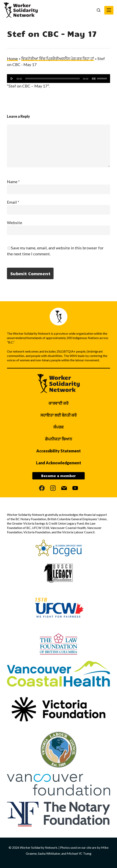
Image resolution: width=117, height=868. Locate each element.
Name (13, 182)
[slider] (52, 79)
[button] (109, 10)
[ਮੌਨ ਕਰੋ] (94, 79)
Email (13, 202)
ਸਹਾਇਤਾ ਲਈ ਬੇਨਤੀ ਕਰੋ (58, 415)
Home (12, 58)
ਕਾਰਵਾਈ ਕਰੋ (58, 403)
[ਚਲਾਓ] (12, 79)
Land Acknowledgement (59, 463)
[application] (58, 79)
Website (15, 223)
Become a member (58, 476)
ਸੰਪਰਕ (58, 427)
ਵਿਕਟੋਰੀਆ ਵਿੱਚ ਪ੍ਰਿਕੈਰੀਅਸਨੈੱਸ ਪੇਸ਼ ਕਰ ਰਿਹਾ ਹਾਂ (58, 58)
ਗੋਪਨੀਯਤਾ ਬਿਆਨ (59, 439)
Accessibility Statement (58, 451)
